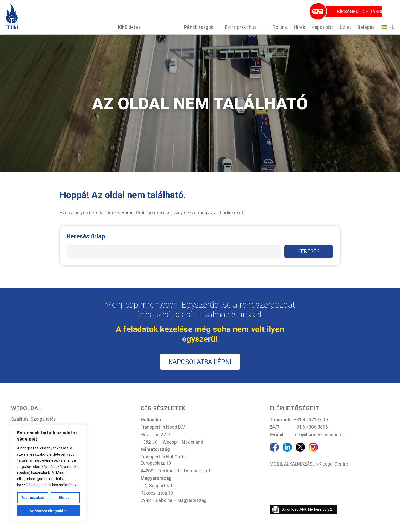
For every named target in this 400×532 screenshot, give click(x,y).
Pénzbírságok (197, 33)
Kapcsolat (321, 33)
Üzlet (344, 33)
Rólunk (278, 33)
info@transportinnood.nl (318, 439)
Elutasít (65, 498)
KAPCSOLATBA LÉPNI (200, 367)
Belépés (364, 33)
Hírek (298, 33)
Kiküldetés (128, 33)
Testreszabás (33, 498)
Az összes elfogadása (48, 511)
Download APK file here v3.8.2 (307, 514)
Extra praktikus (239, 33)
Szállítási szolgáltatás (34, 424)
